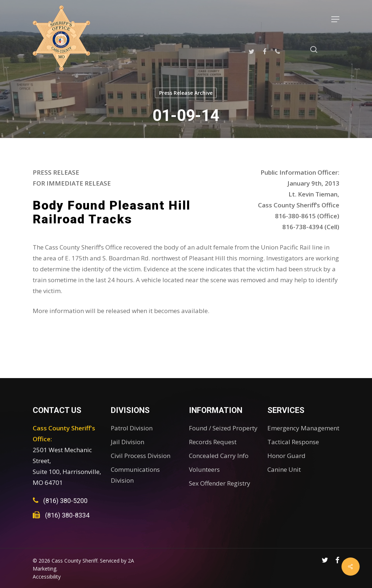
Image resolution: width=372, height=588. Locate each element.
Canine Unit (284, 469)
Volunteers (204, 469)
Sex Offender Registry (220, 483)
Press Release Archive (186, 93)
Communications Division (135, 475)
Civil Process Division (141, 456)
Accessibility (47, 577)
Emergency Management (303, 428)
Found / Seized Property (223, 428)
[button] (335, 19)
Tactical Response (293, 442)
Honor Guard (286, 456)
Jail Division (128, 442)
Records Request (213, 442)
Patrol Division (132, 428)
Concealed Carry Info (219, 456)
